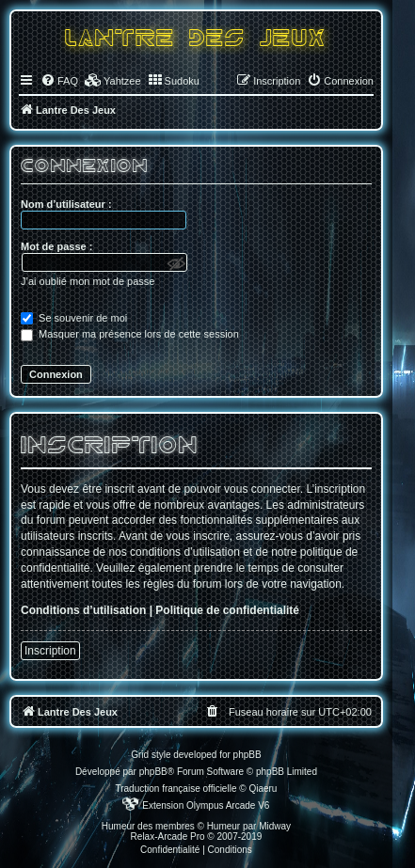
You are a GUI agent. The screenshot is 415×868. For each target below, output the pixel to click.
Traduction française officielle (176, 789)
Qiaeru (263, 789)
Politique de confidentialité (227, 610)
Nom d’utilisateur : (66, 204)
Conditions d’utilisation (83, 610)
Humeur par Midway (249, 826)
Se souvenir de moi (74, 318)
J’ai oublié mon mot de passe (88, 281)
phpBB (153, 772)
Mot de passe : (56, 246)
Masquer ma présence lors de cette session (130, 334)
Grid (140, 755)
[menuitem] (59, 81)
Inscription (50, 651)
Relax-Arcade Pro (168, 836)
